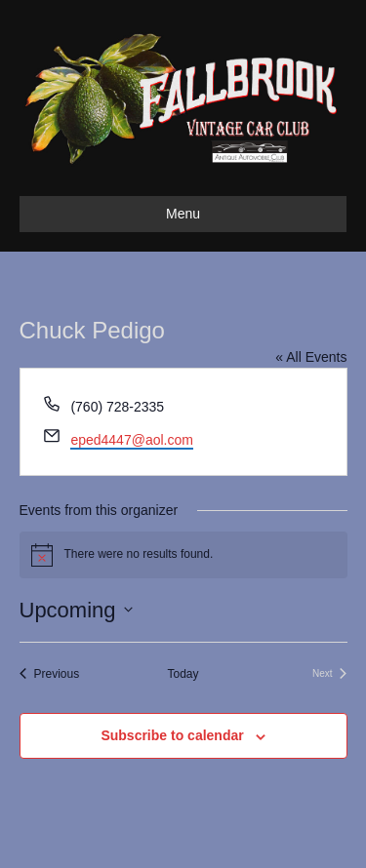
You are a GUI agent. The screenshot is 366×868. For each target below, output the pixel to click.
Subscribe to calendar (172, 735)
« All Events (311, 357)
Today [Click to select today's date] (183, 674)
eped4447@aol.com (132, 440)
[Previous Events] (50, 674)
